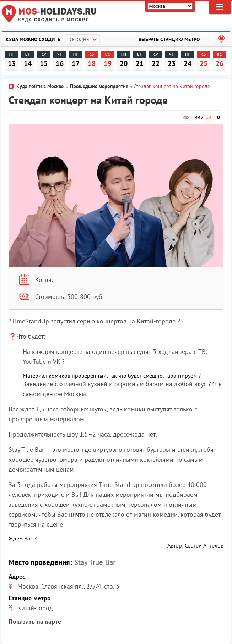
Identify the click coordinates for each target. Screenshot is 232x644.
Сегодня (79, 40)
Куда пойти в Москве (40, 86)
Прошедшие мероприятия (99, 86)
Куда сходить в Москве (54, 20)
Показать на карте (35, 621)
